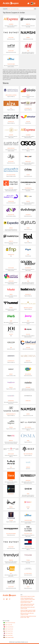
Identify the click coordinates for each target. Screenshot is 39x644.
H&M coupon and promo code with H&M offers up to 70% (27, 605)
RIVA (11, 467)
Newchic (11, 441)
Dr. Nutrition (11, 215)
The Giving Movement (11, 534)
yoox (28, 587)
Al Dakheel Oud (28, 108)
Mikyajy (11, 387)
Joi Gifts (11, 334)
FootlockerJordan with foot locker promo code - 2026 (28, 617)
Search (5, 9)
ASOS (28, 148)
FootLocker (11, 268)
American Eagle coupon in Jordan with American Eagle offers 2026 (28, 611)
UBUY (11, 573)
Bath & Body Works (11, 175)
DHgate (28, 201)
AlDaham (11, 135)
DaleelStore (11, 201)
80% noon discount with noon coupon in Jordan (27, 614)
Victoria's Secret (28, 573)
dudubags (28, 215)
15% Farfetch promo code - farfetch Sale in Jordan (27, 602)
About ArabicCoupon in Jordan (28, 596)
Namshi (28, 38)
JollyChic (28, 334)
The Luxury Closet (28, 534)
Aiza (11, 108)
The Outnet (11, 38)
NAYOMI (11, 427)
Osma (28, 441)
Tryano (28, 560)
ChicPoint (11, 188)
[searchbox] (21, 9)
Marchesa (28, 361)
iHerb (11, 321)
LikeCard (28, 348)
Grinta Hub (11, 281)
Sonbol (11, 507)
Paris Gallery (11, 454)
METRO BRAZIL (28, 374)
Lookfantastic (11, 361)
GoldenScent (28, 268)
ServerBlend (11, 494)
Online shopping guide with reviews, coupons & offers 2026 (28, 599)
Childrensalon (28, 188)
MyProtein (28, 401)
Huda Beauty (28, 294)
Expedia (11, 228)
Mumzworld (11, 401)
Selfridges (28, 480)
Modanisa (28, 387)
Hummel (11, 308)
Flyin (28, 255)
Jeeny (28, 321)
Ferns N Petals (11, 255)
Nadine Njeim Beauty (11, 414)
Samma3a (28, 467)
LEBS (11, 348)
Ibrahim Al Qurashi (28, 308)
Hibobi (11, 294)
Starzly (28, 507)
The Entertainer (11, 64)
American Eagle (11, 148)
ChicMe (28, 175)
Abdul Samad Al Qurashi (11, 95)
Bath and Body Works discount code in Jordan (28, 608)
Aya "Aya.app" (11, 162)
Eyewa (28, 228)
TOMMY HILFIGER (28, 547)
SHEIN (28, 494)
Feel (28, 241)
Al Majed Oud (11, 122)
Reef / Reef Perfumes (28, 454)
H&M (28, 51)
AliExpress (11, 24)
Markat (11, 374)
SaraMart (11, 480)
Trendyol (11, 560)
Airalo (28, 95)
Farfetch (28, 24)
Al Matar (28, 122)
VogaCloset (11, 51)
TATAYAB (11, 520)
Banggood (28, 162)
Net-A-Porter (28, 427)
